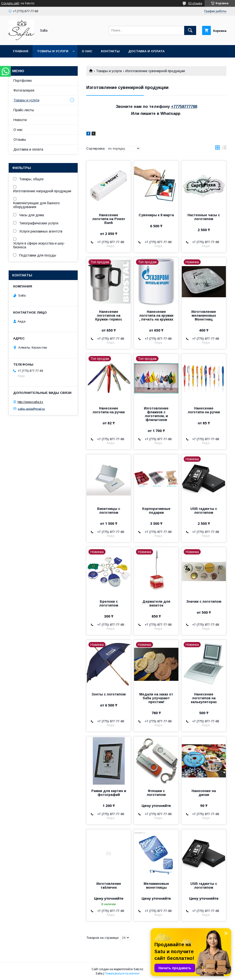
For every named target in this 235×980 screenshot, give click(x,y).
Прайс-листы (24, 110)
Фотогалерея (24, 90)
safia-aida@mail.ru (31, 409)
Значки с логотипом (204, 601)
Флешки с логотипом (156, 793)
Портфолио (23, 81)
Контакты (110, 51)
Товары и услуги (53, 51)
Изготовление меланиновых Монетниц (204, 315)
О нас (87, 51)
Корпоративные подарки (156, 511)
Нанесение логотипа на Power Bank (109, 219)
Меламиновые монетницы (156, 886)
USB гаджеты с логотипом (204, 511)
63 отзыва (195, 3)
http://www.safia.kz (30, 402)
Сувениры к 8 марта (156, 215)
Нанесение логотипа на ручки (109, 410)
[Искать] (190, 30)
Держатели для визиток (156, 603)
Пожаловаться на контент (122, 974)
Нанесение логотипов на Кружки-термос (109, 315)
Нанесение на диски (204, 793)
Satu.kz (138, 969)
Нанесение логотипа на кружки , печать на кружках (156, 315)
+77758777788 (184, 107)
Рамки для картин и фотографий (109, 793)
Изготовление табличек (109, 886)
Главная (21, 51)
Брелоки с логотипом (109, 603)
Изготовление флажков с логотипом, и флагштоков (156, 414)
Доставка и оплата (146, 51)
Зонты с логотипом (109, 694)
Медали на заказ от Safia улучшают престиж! (156, 698)
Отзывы (20, 140)
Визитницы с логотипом (109, 511)
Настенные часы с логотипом (204, 217)
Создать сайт (10, 3)
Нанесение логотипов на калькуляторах (204, 698)
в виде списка (224, 149)
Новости (20, 120)
